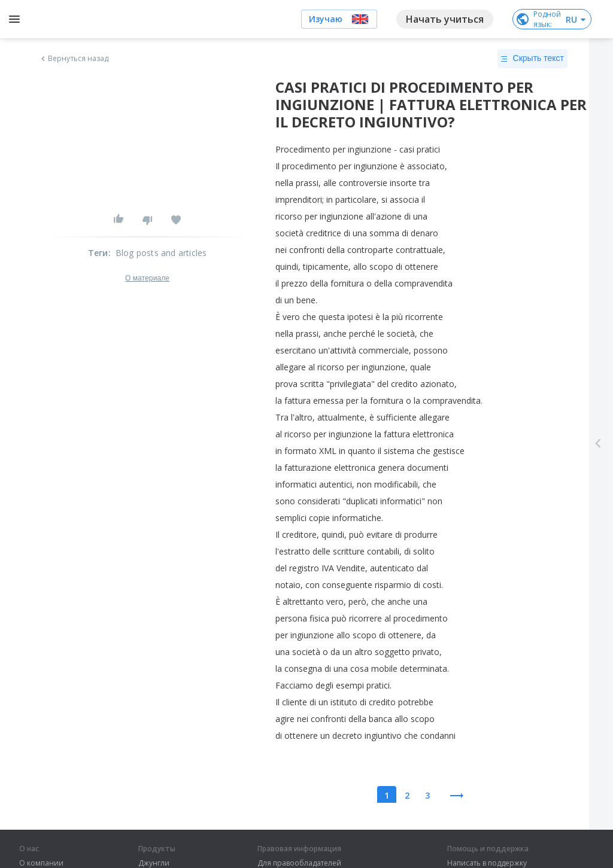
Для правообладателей (299, 863)
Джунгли (154, 863)
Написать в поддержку (487, 863)
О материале (147, 278)
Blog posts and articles (161, 253)
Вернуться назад (74, 59)
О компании (41, 863)
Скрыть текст (532, 59)
